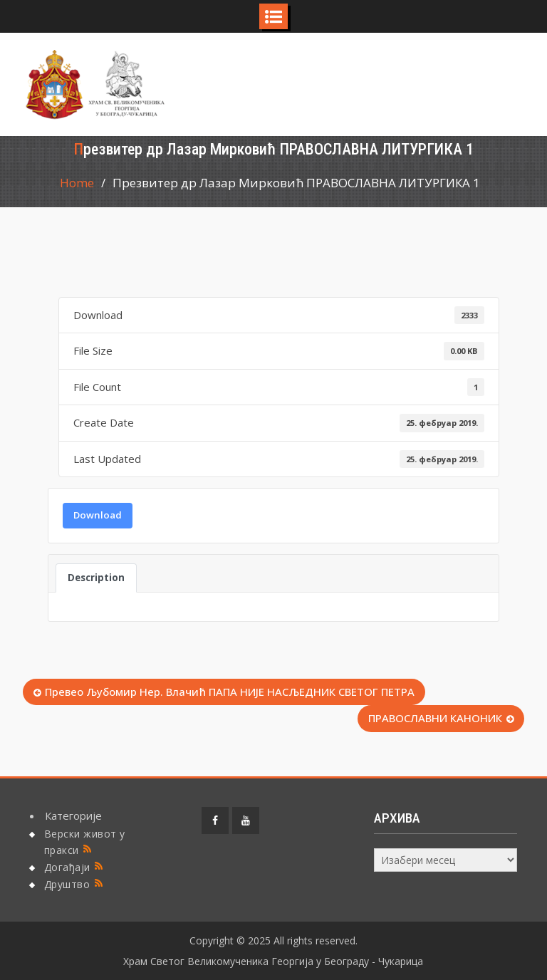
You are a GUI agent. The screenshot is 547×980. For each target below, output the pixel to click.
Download (98, 515)
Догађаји (67, 867)
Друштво (67, 884)
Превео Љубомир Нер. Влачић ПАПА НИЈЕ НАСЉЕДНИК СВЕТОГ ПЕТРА (230, 692)
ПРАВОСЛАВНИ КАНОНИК (435, 718)
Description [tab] (96, 578)
